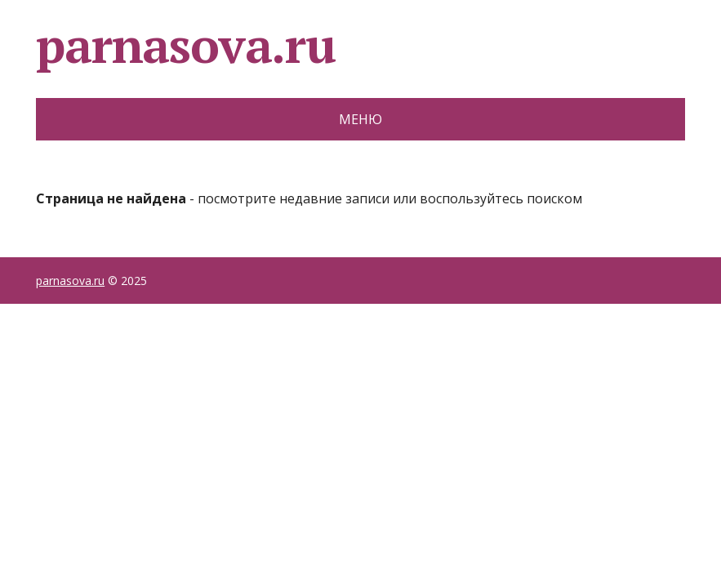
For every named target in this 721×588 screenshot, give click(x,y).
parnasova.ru (186, 45)
